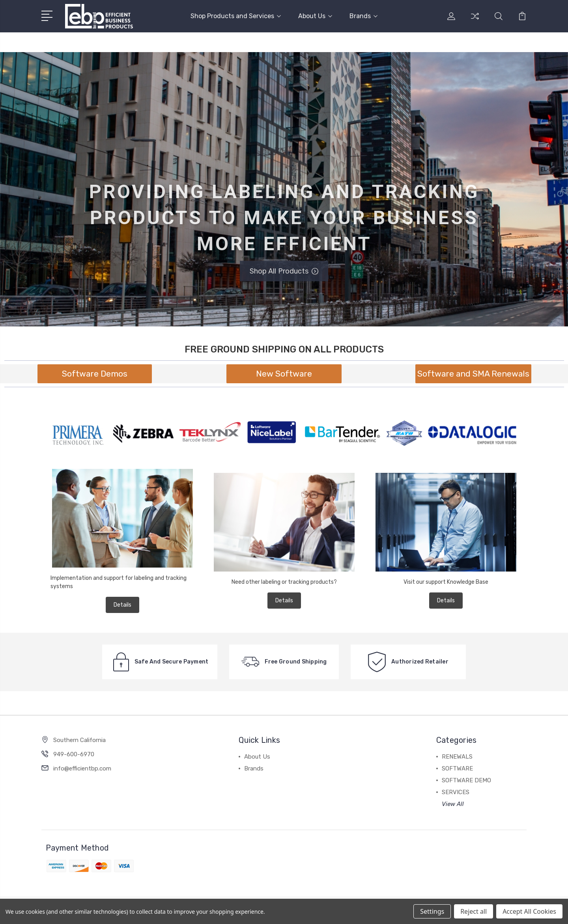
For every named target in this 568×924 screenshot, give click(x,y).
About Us (315, 16)
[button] (95, 374)
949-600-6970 (74, 754)
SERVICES (456, 792)
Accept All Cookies (529, 911)
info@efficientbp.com (82, 768)
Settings (432, 911)
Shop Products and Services (236, 16)
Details (122, 605)
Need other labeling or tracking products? (284, 582)
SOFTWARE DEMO (466, 780)
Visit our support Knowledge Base (446, 582)
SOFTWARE (457, 768)
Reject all (474, 911)
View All (453, 804)
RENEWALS (457, 757)
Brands (363, 16)
